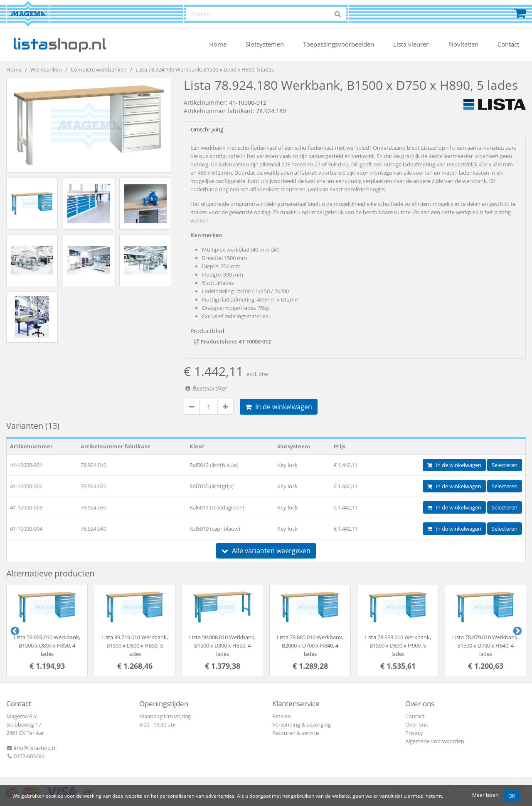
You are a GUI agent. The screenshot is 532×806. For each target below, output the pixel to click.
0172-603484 (25, 756)
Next (517, 630)
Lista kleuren (411, 44)
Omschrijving (207, 129)
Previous (14, 630)
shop (60, 44)
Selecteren (505, 465)
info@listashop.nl (31, 748)
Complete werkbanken (99, 69)
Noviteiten (464, 44)
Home (218, 44)
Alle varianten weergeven (266, 551)
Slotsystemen (265, 44)
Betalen (282, 716)
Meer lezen (485, 795)
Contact (508, 44)
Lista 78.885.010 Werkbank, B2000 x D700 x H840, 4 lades (310, 645)
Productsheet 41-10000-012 (233, 341)
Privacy (414, 733)
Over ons (416, 724)
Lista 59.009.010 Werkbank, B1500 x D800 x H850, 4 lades (47, 645)
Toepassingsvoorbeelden (339, 44)
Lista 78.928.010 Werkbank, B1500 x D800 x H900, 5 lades (398, 645)
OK (512, 796)
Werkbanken (46, 69)
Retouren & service (296, 733)
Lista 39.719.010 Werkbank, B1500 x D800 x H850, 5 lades (135, 645)
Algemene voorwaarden (435, 741)
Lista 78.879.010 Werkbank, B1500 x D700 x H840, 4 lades (485, 645)
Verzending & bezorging (302, 724)
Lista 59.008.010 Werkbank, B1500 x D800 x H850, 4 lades (222, 645)
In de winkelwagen (279, 407)
